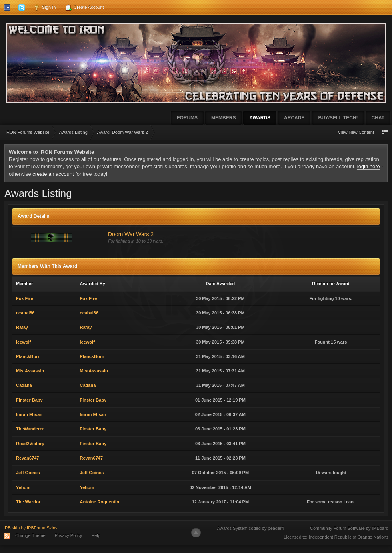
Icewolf (23, 342)
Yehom (23, 487)
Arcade (294, 118)
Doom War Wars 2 (131, 234)
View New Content (356, 132)
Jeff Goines (28, 473)
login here (369, 166)
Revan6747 (28, 458)
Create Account (84, 8)
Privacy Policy (68, 535)
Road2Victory (30, 444)
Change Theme (30, 535)
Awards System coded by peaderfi (251, 528)
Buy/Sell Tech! (338, 118)
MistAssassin (30, 371)
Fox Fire (25, 298)
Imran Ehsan (29, 414)
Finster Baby (29, 400)
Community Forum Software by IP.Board (349, 528)
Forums (187, 118)
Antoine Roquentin (100, 502)
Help (96, 535)
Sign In (45, 8)
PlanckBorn (28, 356)
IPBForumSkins (42, 528)
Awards (260, 118)
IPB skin (12, 528)
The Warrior (28, 502)
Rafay (22, 327)
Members (223, 118)
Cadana (24, 385)
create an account (53, 174)
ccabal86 (25, 313)
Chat (378, 118)
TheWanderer (30, 429)
